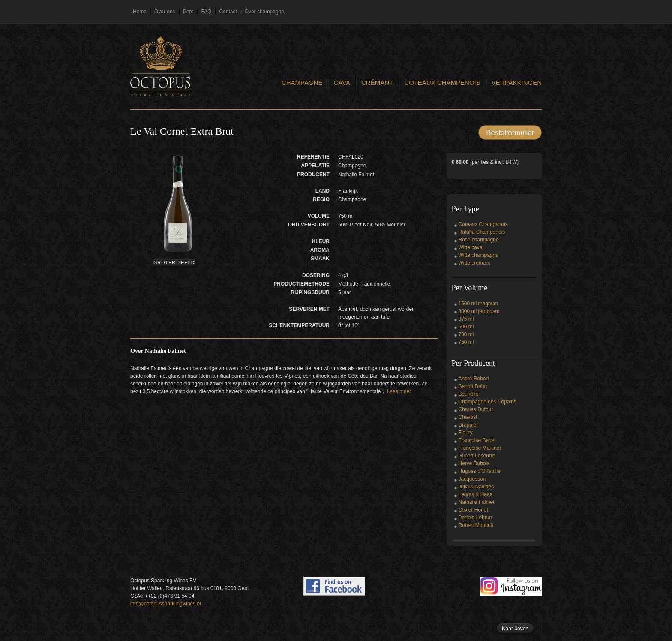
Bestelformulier (510, 133)
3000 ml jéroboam (479, 311)
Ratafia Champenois (482, 232)
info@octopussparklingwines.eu (166, 604)
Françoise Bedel (477, 440)
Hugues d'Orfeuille (480, 471)
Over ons (165, 12)
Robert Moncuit (476, 525)
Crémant (377, 83)
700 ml (466, 334)
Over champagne (264, 12)
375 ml (466, 319)
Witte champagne (478, 255)
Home (140, 12)
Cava (342, 83)
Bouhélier (469, 394)
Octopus (160, 66)
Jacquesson (472, 479)
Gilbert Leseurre (477, 456)
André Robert (474, 379)
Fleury (466, 433)
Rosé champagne (479, 240)
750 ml (466, 342)
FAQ (206, 12)
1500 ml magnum (478, 304)
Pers (188, 12)
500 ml (466, 327)
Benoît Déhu (473, 386)
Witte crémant (474, 263)
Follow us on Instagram (511, 586)
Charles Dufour (476, 409)
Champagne (302, 83)
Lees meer (399, 391)
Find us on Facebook (334, 586)
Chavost (468, 417)
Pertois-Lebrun (475, 518)
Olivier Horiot (473, 510)
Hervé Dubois (474, 463)
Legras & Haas (475, 494)
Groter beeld (174, 262)
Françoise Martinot (480, 448)
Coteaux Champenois (442, 83)
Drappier (468, 425)
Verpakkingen (517, 83)
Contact (228, 12)
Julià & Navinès (476, 487)
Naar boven (515, 629)
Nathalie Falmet (477, 502)
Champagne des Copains (487, 402)
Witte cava (471, 247)
